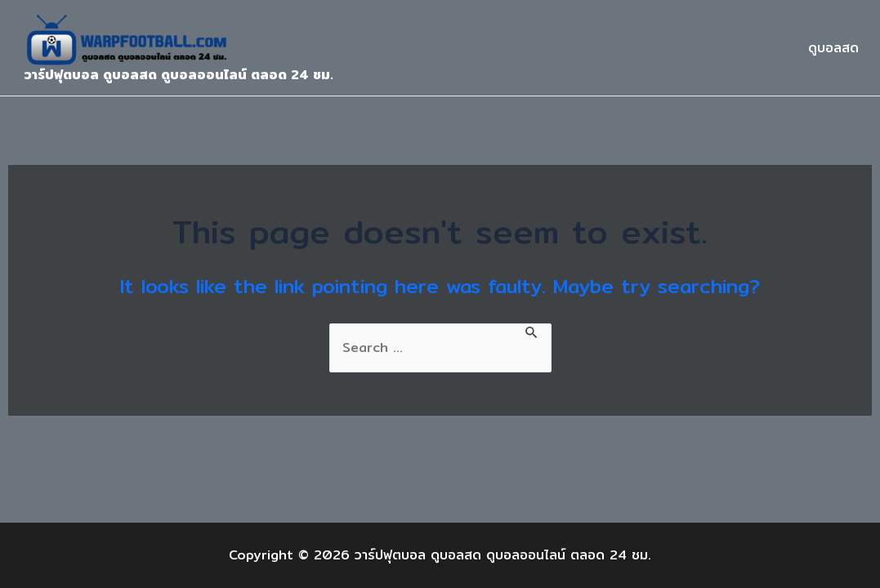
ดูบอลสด (833, 48)
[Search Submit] (532, 331)
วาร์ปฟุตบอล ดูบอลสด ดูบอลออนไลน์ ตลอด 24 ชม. (179, 75)
